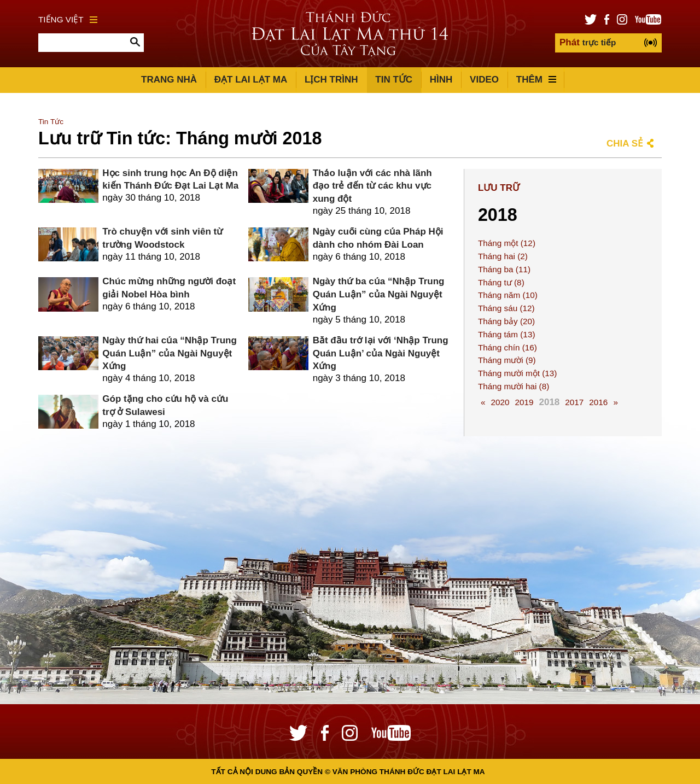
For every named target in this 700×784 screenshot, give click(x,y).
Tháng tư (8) (501, 282)
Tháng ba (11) (504, 269)
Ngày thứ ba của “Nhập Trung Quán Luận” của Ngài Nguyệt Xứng (379, 294)
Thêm (536, 80)
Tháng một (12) (507, 243)
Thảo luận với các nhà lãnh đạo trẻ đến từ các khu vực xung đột (372, 186)
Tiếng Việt (68, 19)
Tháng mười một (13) (517, 373)
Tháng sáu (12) (506, 308)
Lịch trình (331, 80)
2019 (524, 402)
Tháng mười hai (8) (514, 386)
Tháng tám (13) (507, 334)
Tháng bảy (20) (506, 321)
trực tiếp (588, 42)
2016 (598, 402)
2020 (500, 402)
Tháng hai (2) (503, 256)
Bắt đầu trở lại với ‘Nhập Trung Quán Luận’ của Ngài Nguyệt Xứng (381, 353)
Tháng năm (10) (508, 295)
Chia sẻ (625, 144)
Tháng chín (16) (507, 347)
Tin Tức (394, 80)
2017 (574, 402)
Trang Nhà (169, 80)
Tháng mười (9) (507, 360)
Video (484, 80)
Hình (441, 80)
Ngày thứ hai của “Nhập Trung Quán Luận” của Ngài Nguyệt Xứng (169, 353)
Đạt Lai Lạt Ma (251, 80)
